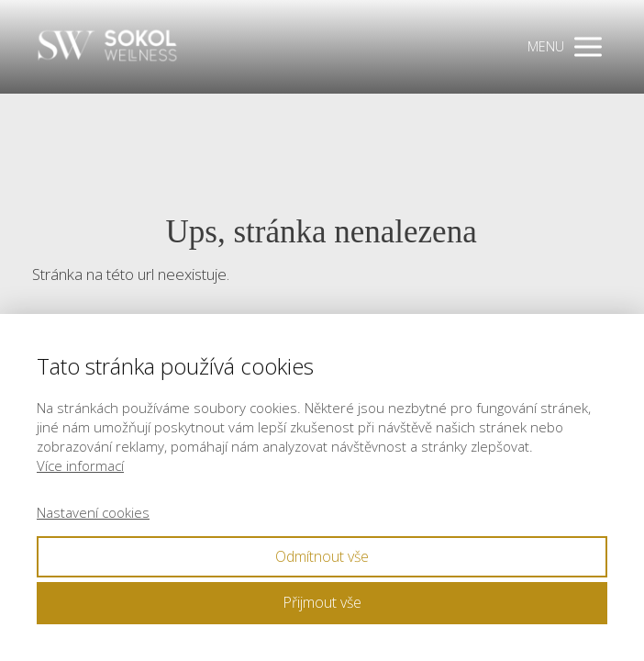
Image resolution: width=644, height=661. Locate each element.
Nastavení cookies (93, 512)
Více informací (80, 465)
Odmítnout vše (322, 556)
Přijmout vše (322, 602)
